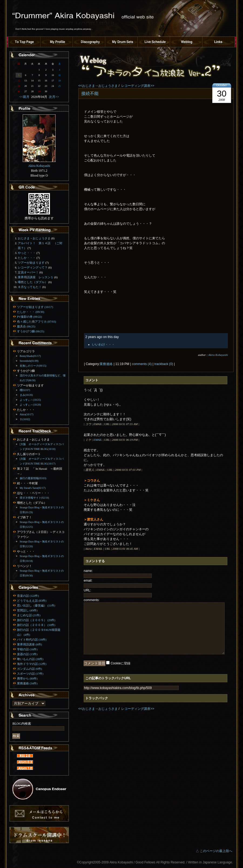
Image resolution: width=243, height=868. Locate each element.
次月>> (53, 97)
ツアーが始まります (31, 263)
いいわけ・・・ (103, 344)
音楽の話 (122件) (28, 596)
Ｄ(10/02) (25, 419)
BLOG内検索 (22, 724)
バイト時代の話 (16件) (32, 640)
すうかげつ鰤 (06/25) (31, 331)
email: (88, 581)
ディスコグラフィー (89, 42)
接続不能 (90, 93)
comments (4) (142, 364)
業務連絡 (106, 364)
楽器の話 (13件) (27, 654)
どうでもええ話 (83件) (32, 601)
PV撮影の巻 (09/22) (29, 317)
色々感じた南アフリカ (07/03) (36, 322)
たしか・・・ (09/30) (31, 312)
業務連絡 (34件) (27, 683)
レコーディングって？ (33, 267)
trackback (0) (164, 364)
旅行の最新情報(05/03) (33, 478)
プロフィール (57, 42)
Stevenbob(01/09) (29, 361)
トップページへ (24, 42)
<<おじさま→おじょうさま (98, 86)
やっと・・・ (27, 253)
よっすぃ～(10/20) (30, 405)
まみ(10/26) (26, 395)
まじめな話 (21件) (29, 615)
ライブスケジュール (154, 42)
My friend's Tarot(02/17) (33, 488)
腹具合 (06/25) (26, 326)
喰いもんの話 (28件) (30, 659)
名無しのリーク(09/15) (33, 366)
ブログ (186, 42)
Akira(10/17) (27, 414)
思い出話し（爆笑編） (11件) (36, 605)
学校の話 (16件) (27, 649)
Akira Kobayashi (218, 355)
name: (88, 571)
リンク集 (219, 42)
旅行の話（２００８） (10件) (36, 625)
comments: (92, 600)
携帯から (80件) (27, 678)
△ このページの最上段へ (214, 851)
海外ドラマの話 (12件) (32, 664)
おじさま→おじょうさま (34, 238)
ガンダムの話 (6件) (29, 669)
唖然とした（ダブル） (33, 282)
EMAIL (98, 440)
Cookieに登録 (121, 663)
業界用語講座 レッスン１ (36, 277)
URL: (87, 590)
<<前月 (25, 97)
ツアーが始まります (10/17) (35, 307)
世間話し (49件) (27, 610)
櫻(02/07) (25, 390)
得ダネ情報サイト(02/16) (34, 498)
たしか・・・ (27, 258)
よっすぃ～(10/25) (30, 400)
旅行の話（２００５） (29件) (36, 620)
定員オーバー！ (28, 272)
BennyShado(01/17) (30, 356)
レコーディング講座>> (138, 86)
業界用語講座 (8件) (29, 644)
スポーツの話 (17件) (30, 674)
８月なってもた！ (30, 287)
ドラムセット (122, 42)
